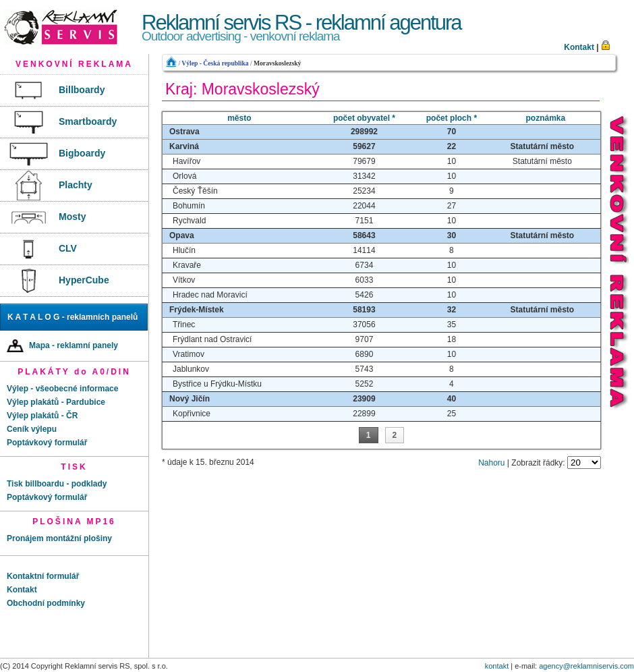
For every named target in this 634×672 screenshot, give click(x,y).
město (239, 118)
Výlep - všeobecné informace (62, 389)
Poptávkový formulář (47, 443)
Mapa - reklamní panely (62, 346)
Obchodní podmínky (46, 603)
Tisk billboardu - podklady (57, 484)
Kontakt (579, 47)
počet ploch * (452, 118)
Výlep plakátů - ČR (42, 416)
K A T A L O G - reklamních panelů (73, 317)
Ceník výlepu (32, 429)
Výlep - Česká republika (215, 63)
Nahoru (491, 463)
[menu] (74, 186)
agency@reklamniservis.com (586, 666)
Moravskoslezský (277, 63)
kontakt (497, 666)
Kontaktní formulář (43, 576)
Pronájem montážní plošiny (59, 538)
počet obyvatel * (364, 118)
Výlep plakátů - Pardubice (56, 402)
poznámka (546, 118)
